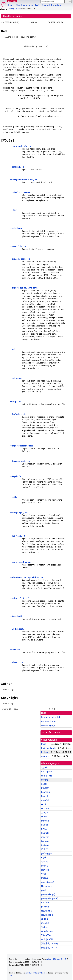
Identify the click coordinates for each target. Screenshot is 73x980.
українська (47, 931)
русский (45, 907)
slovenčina (46, 911)
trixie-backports (49, 748)
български (47, 772)
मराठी (44, 874)
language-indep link (51, 717)
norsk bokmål (48, 882)
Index (11, 5)
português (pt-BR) (50, 898)
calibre (18, 9)
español (45, 800)
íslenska (45, 841)
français (45, 821)
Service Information (51, 5)
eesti (44, 804)
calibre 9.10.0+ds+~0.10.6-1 (57, 959)
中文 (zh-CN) (47, 939)
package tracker (49, 721)
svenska (45, 923)
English (45, 796)
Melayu (45, 878)
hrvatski (45, 833)
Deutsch (45, 788)
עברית (44, 829)
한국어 (44, 862)
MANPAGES (12, 1)
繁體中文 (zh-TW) (50, 948)
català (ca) (46, 776)
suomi (44, 817)
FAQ (37, 5)
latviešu (45, 870)
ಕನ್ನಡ (44, 857)
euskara (45, 808)
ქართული (46, 853)
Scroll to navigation (13, 16)
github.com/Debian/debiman (36, 973)
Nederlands (47, 886)
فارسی (44, 812)
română (45, 903)
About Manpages (24, 5)
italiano (45, 845)
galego (45, 825)
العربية (44, 767)
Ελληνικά (46, 792)
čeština (45, 780)
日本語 (44, 849)
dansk (44, 784)
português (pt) (48, 894)
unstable (45, 756)
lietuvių (45, 866)
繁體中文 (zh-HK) (50, 943)
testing (12, 9)
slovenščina (47, 915)
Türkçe (44, 927)
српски (45, 919)
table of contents (51, 732)
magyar (45, 837)
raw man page (48, 725)
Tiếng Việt (46, 935)
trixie (44, 744)
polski (44, 890)
